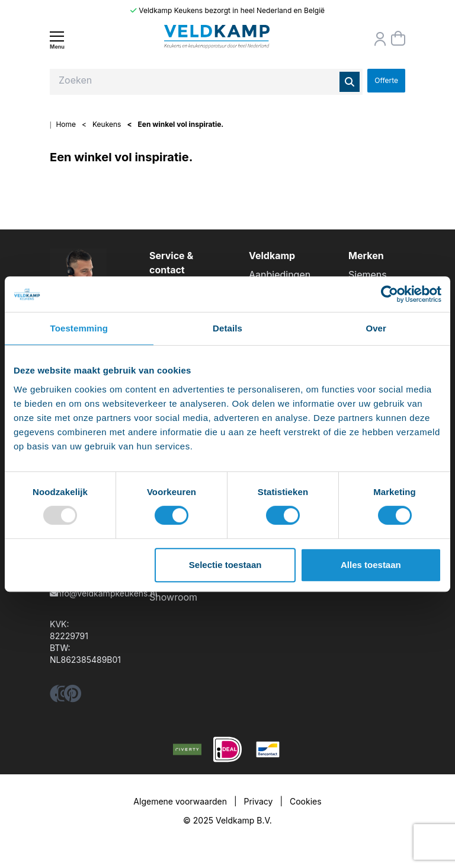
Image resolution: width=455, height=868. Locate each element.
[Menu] (57, 40)
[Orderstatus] (380, 39)
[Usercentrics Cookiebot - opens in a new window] (390, 294)
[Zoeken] (350, 82)
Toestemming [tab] (79, 328)
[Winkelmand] (398, 39)
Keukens (107, 124)
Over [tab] (376, 328)
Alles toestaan (371, 565)
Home (66, 124)
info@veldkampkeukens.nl (106, 593)
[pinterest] (73, 697)
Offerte (386, 80)
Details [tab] (227, 328)
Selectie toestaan (225, 565)
